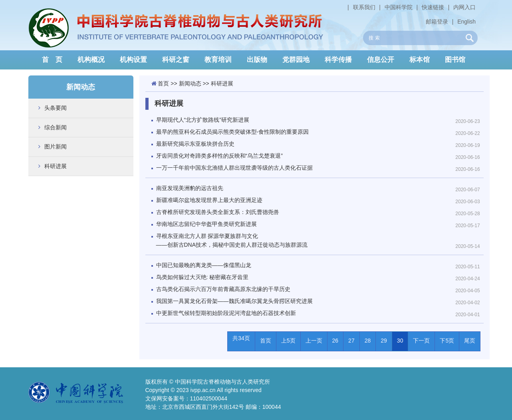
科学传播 (338, 60)
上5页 (288, 341)
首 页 (52, 60)
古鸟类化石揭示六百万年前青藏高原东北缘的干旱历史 (223, 289)
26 (335, 341)
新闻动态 (190, 83)
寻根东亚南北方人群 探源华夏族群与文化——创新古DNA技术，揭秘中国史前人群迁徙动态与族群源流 (232, 240)
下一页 (421, 341)
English (466, 22)
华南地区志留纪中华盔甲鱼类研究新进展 (206, 224)
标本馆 (420, 60)
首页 (163, 83)
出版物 (257, 60)
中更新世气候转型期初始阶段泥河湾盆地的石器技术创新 (226, 313)
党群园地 (296, 60)
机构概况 (91, 60)
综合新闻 (56, 127)
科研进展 (56, 166)
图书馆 (455, 60)
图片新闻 (56, 147)
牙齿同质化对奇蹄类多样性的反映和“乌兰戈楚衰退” (219, 156)
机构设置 (133, 60)
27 (351, 341)
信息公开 (381, 60)
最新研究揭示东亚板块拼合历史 (195, 144)
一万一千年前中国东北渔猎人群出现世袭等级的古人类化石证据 (234, 168)
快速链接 (433, 7)
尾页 (470, 341)
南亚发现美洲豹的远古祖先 (190, 188)
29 (384, 341)
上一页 (314, 341)
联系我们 (364, 7)
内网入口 (464, 7)
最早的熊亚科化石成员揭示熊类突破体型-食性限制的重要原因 (233, 132)
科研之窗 (176, 60)
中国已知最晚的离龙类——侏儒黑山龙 (204, 265)
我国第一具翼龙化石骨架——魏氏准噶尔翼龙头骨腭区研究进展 (234, 301)
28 (368, 341)
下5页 (447, 341)
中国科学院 (399, 7)
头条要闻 (56, 108)
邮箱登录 (437, 22)
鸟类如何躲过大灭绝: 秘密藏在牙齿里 (202, 277)
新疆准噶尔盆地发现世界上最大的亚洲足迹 (209, 200)
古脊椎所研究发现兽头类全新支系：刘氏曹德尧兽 (218, 212)
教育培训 (218, 60)
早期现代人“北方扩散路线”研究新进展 (203, 120)
